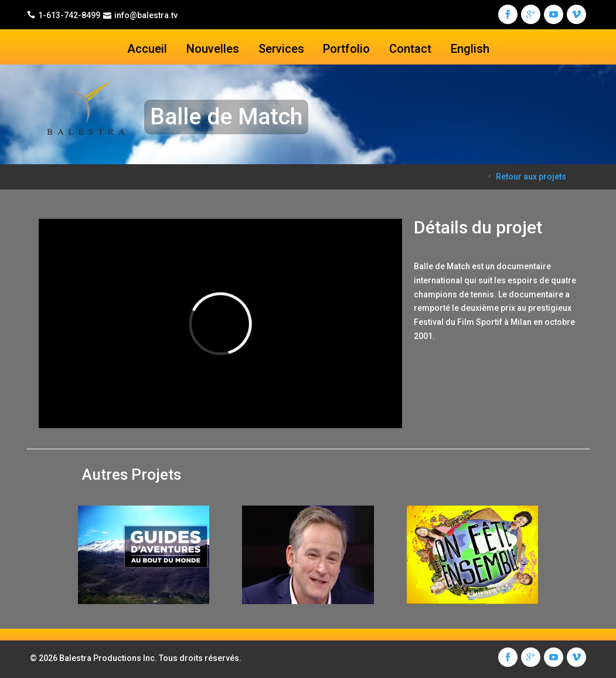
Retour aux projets (526, 177)
